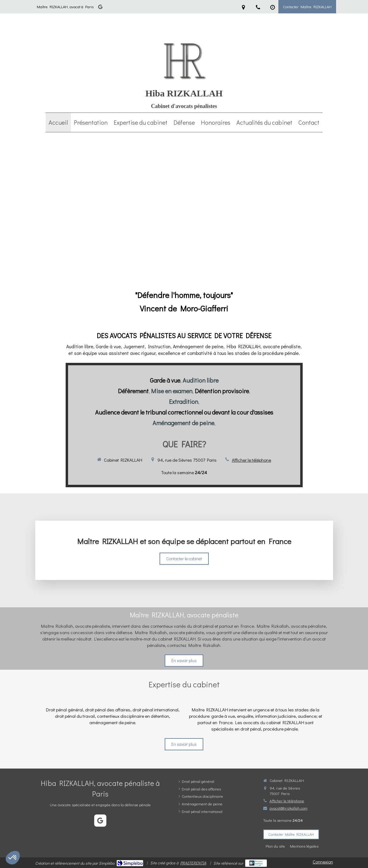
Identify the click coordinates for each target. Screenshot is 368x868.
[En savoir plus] (184, 744)
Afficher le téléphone (251, 460)
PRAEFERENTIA (193, 863)
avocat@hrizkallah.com (289, 808)
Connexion (323, 862)
